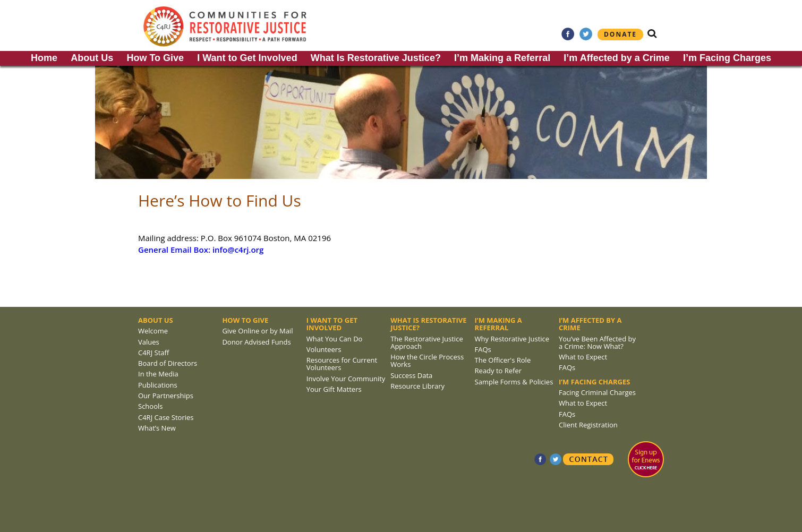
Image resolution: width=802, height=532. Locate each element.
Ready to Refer (498, 371)
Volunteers (324, 349)
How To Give (155, 58)
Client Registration (588, 425)
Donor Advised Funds (256, 342)
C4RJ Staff (153, 353)
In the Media (158, 374)
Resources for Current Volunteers (342, 364)
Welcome (153, 331)
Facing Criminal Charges (597, 392)
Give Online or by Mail (257, 331)
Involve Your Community (346, 379)
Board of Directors (168, 363)
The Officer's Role (503, 360)
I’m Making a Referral (502, 58)
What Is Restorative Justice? (376, 58)
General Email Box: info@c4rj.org (201, 250)
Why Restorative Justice (512, 339)
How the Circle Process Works (427, 361)
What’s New (157, 428)
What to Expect (583, 357)
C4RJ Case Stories (166, 417)
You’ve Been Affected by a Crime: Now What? (597, 342)
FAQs (483, 349)
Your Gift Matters (334, 389)
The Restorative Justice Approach (427, 342)
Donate (620, 34)
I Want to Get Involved (247, 58)
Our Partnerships (166, 396)
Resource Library (417, 386)
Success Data (411, 375)
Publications (158, 385)
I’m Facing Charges (727, 58)
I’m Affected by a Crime (616, 58)
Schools (150, 406)
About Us (92, 58)
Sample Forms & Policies (514, 382)
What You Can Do (335, 339)
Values (149, 342)
